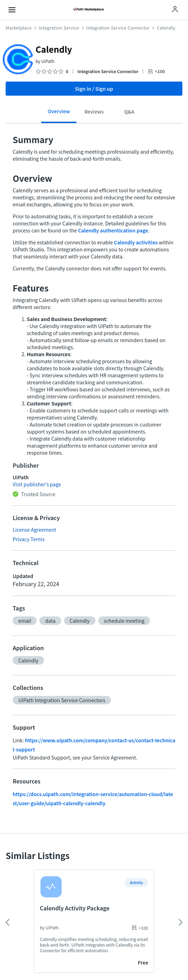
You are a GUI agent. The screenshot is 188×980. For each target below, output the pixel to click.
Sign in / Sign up (94, 89)
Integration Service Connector (118, 28)
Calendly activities (136, 242)
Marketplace (19, 28)
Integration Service (59, 28)
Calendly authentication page (113, 230)
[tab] (59, 114)
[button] (25, 621)
